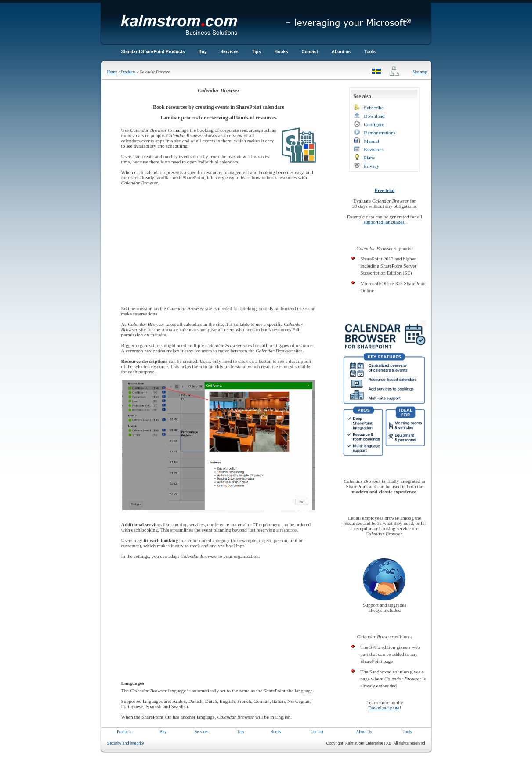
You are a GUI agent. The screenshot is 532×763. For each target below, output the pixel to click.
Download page (384, 708)
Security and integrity (126, 743)
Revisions (374, 149)
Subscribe (374, 108)
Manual (371, 141)
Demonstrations (380, 133)
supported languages (384, 222)
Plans (369, 158)
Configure (374, 124)
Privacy (371, 166)
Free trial (385, 190)
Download (374, 116)
